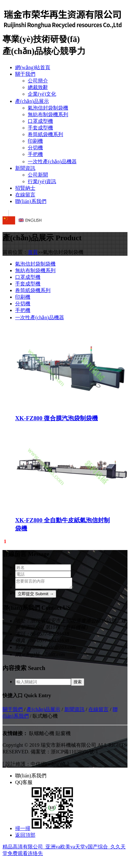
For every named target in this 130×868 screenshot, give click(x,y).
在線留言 (25, 195)
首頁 (33, 252)
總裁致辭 (38, 87)
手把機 (35, 154)
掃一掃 (45, 830)
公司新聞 (38, 175)
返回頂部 (25, 837)
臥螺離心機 (42, 735)
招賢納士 (25, 188)
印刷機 (35, 141)
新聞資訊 (25, 168)
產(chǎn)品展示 (32, 101)
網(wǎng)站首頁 (33, 67)
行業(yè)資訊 (42, 181)
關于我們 (25, 74)
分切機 (35, 148)
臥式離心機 (45, 718)
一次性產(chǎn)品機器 (52, 162)
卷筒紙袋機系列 (45, 134)
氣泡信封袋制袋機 (48, 108)
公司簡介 (38, 81)
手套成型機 (40, 128)
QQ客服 (24, 784)
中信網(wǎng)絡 (48, 766)
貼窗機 (63, 735)
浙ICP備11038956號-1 (74, 754)
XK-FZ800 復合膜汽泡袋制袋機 (56, 417)
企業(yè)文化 (42, 94)
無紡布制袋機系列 (48, 114)
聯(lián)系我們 (31, 201)
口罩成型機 (40, 121)
